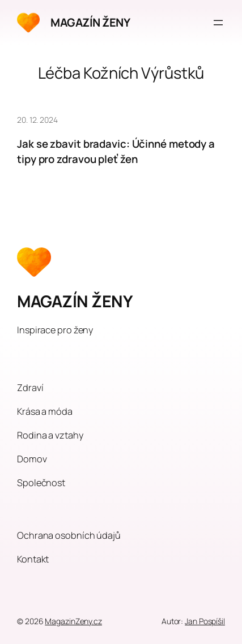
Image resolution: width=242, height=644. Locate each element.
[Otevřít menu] (218, 23)
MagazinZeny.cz (73, 621)
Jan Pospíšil (205, 621)
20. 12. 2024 (37, 120)
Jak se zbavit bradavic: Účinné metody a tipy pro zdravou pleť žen (116, 151)
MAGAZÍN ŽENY (90, 22)
